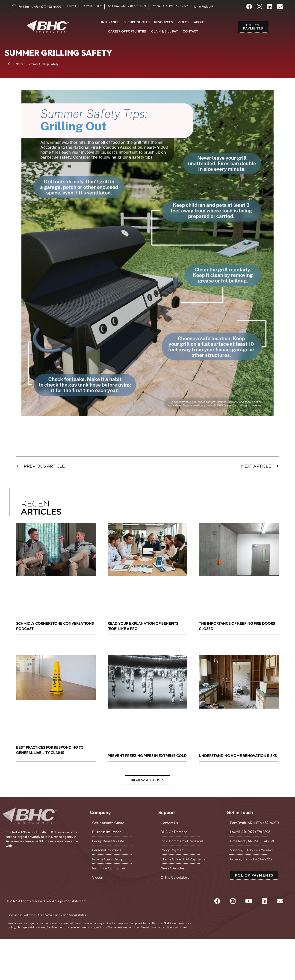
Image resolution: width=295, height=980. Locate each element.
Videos (183, 22)
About (199, 22)
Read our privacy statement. (67, 896)
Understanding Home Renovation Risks (238, 756)
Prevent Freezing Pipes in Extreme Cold (147, 756)
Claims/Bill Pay (165, 31)
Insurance (110, 22)
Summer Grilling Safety (43, 64)
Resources (164, 22)
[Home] (10, 64)
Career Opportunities (127, 31)
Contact (190, 31)
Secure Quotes (137, 22)
